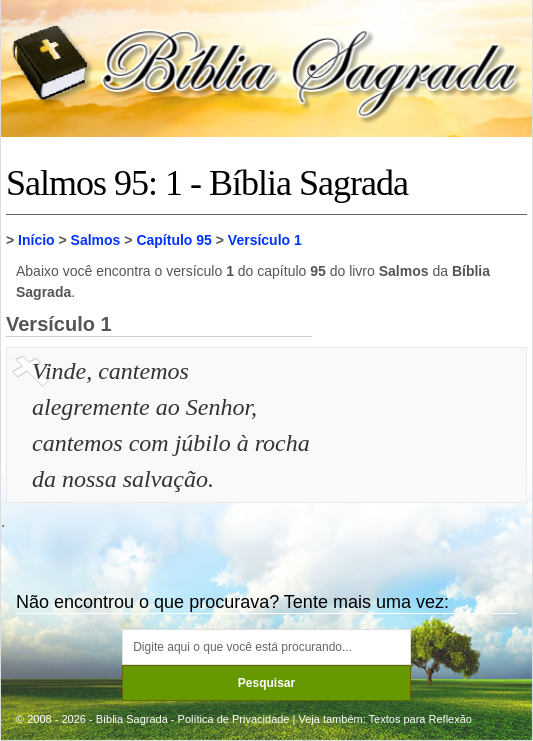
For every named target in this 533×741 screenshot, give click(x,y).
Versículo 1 (265, 240)
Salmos (96, 240)
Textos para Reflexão (420, 719)
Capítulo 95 (173, 240)
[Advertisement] (422, 453)
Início (36, 240)
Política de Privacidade (234, 719)
